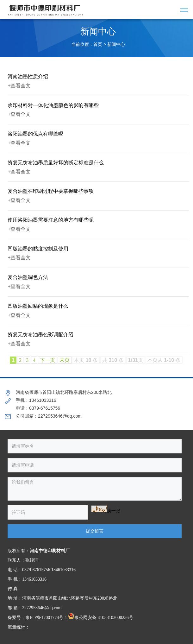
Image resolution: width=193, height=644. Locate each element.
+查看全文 (19, 86)
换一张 (114, 511)
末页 (65, 360)
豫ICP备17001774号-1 (46, 618)
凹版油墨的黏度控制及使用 (38, 249)
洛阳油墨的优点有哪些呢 (35, 134)
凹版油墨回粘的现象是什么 (38, 306)
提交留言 (95, 531)
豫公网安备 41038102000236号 (101, 618)
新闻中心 (116, 44)
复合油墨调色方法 (28, 277)
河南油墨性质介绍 (28, 76)
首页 (98, 44)
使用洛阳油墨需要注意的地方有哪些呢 (51, 220)
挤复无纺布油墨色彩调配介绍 (40, 335)
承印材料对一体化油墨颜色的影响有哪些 (53, 105)
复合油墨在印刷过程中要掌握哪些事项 (51, 191)
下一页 (47, 360)
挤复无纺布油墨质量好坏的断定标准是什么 (56, 163)
